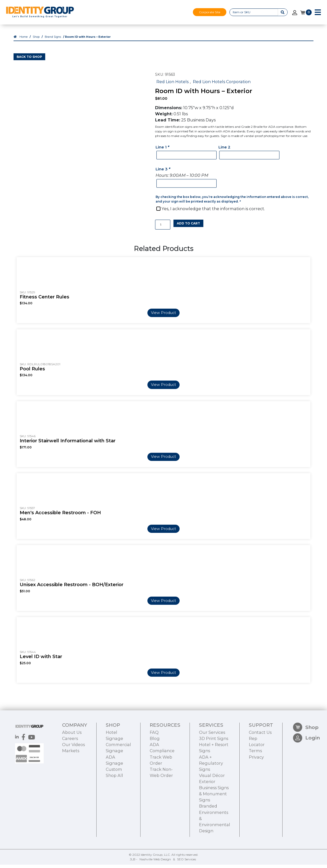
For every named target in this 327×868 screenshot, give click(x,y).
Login (306, 767)
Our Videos (73, 772)
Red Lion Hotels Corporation (222, 85)
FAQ (154, 760)
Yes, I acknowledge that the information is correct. (213, 212)
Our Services (212, 760)
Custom (114, 797)
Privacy (256, 785)
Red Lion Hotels (172, 85)
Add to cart (188, 226)
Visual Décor (212, 803)
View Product (163, 316)
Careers (70, 766)
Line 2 (224, 150)
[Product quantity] (163, 228)
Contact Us (260, 760)
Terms (255, 778)
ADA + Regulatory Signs (211, 791)
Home (24, 40)
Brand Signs (53, 40)
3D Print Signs (214, 766)
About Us (72, 760)
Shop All (114, 803)
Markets (71, 778)
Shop (36, 40)
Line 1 (163, 150)
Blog (155, 766)
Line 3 (163, 172)
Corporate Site (210, 12)
